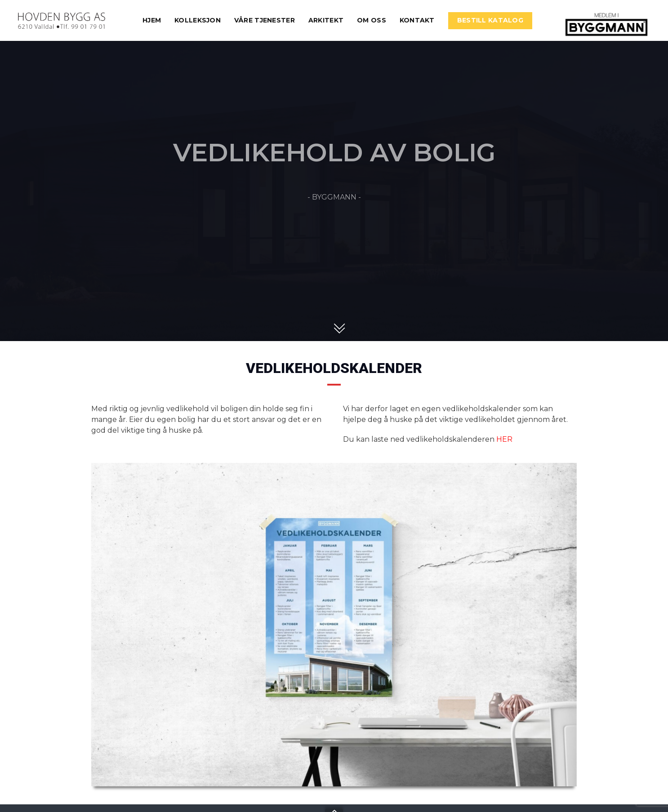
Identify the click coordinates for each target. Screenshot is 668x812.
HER (504, 439)
